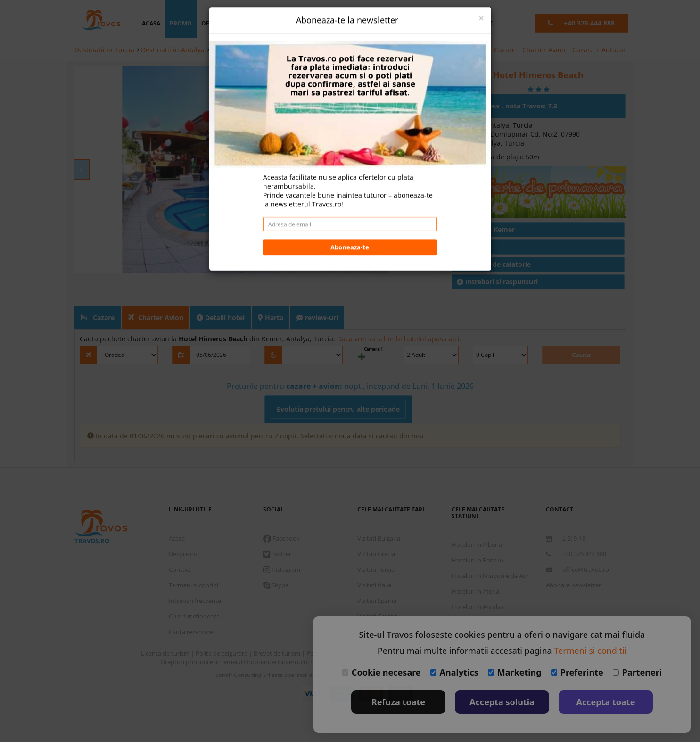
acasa (151, 23)
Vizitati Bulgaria (379, 515)
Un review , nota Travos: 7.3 (508, 82)
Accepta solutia (502, 702)
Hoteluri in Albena (477, 521)
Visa (313, 670)
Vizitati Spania (377, 577)
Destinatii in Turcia (104, 50)
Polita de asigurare (222, 630)
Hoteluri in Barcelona (481, 599)
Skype (276, 561)
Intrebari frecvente (195, 577)
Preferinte (577, 672)
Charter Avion (544, 50)
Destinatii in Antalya (173, 50)
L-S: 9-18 (566, 515)
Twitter (277, 530)
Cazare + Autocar (599, 50)
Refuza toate (398, 702)
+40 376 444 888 (576, 530)
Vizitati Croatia (378, 593)
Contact (180, 546)
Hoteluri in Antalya (478, 583)
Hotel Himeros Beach (307, 50)
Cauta (581, 331)
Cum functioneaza (194, 593)
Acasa (177, 515)
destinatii (297, 23)
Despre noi (184, 530)
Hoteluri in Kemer (239, 50)
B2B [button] (448, 23)
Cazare (505, 50)
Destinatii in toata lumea (486, 614)
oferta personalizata (236, 23)
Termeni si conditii (194, 561)
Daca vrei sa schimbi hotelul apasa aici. (399, 315)
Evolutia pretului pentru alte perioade (338, 385)
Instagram (282, 546)
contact (479, 23)
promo (181, 23)
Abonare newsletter (573, 561)
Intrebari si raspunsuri (497, 258)
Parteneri (637, 672)
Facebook (281, 515)
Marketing (515, 672)
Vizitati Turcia (376, 546)
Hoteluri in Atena (475, 568)
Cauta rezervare (191, 608)
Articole (474, 223)
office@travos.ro (577, 546)
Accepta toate (606, 702)
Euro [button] (371, 23)
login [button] (336, 23)
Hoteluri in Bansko (478, 536)
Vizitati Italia (374, 561)
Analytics (454, 672)
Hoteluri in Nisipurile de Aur (490, 552)
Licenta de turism (166, 630)
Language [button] (412, 23)
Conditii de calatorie (494, 241)
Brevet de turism (278, 630)
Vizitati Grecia (376, 530)
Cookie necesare (382, 672)
